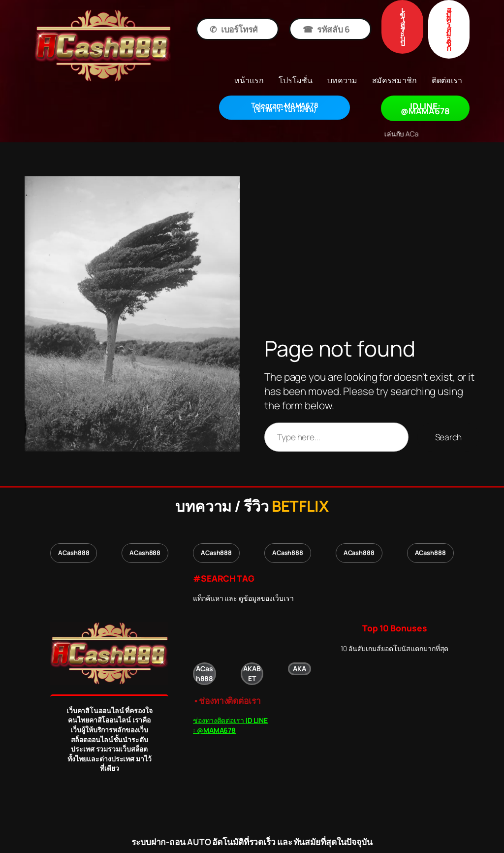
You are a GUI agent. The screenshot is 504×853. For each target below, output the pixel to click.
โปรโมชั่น (285, 107)
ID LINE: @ (425, 108)
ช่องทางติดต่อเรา (230, 725)
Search (448, 437)
